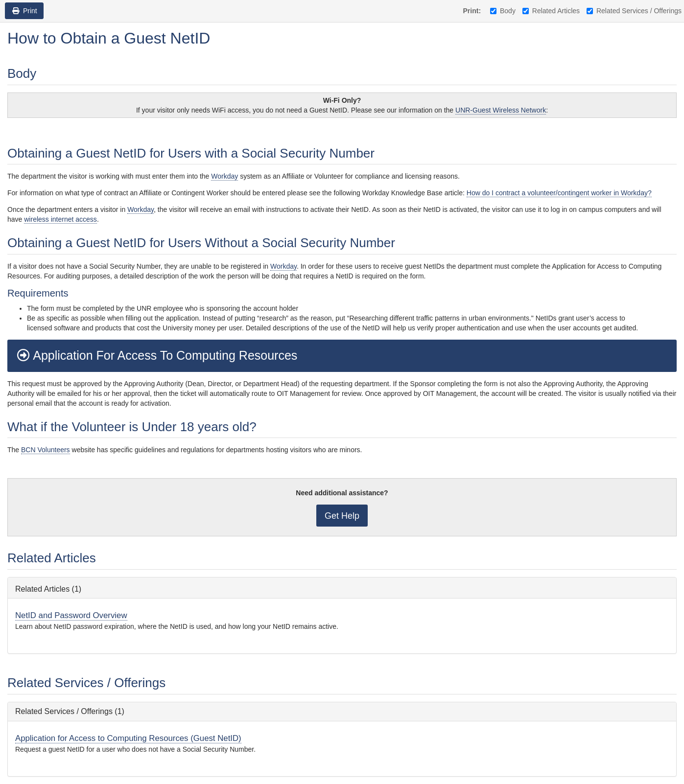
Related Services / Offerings (634, 11)
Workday (224, 176)
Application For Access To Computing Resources (156, 355)
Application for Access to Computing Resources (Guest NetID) (128, 738)
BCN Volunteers (46, 450)
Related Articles (551, 11)
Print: (472, 11)
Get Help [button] (342, 516)
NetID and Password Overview (71, 615)
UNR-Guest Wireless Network (501, 110)
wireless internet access (60, 219)
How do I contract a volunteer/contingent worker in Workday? (559, 193)
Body (503, 11)
